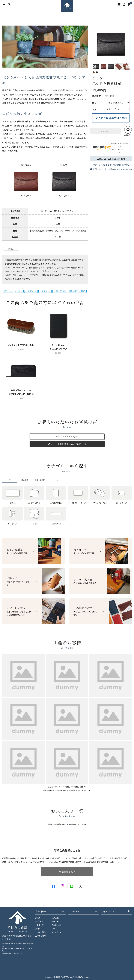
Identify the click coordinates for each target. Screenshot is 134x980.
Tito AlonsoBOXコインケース (59, 347)
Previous (94, 67)
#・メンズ (19, 291)
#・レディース (31, 291)
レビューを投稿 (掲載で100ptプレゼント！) (67, 444)
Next (128, 67)
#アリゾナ (8, 291)
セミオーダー (40, 925)
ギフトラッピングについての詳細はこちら (111, 165)
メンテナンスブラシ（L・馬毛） (21, 345)
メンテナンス (56, 932)
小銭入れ (55, 921)
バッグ (54, 929)
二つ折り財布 (40, 932)
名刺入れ (55, 918)
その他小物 (56, 925)
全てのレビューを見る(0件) (67, 436)
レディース (39, 921)
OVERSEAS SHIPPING (121, 169)
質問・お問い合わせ (100, 169)
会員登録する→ (67, 872)
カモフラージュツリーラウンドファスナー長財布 (21, 392)
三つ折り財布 (40, 936)
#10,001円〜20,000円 (77, 291)
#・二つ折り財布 (60, 291)
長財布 (38, 929)
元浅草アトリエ (68, 260)
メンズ (38, 918)
